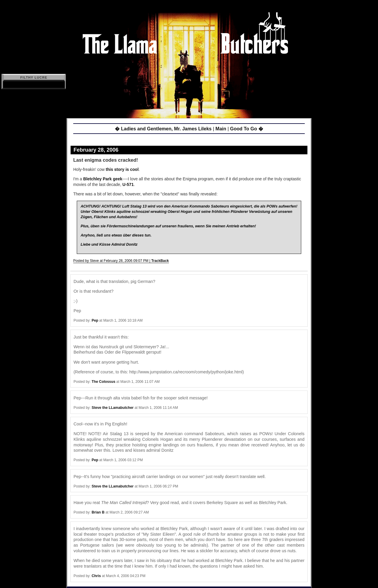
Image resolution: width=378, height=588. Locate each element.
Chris (96, 576)
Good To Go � (247, 129)
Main (221, 129)
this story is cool (122, 169)
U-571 (128, 184)
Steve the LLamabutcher (113, 408)
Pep (95, 320)
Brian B (98, 512)
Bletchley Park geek (103, 179)
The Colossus (103, 382)
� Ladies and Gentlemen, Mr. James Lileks (163, 129)
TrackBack (160, 261)
